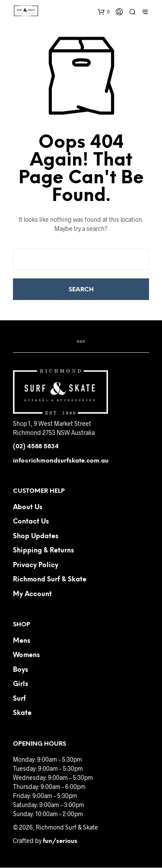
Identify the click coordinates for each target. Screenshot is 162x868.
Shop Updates (36, 536)
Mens (22, 641)
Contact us (31, 522)
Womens (26, 655)
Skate (22, 713)
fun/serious (60, 841)
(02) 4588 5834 (36, 447)
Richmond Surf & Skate (50, 580)
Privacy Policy (36, 565)
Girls (21, 684)
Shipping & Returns (43, 551)
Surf (19, 699)
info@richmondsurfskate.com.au (61, 461)
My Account (32, 594)
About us (28, 507)
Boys (21, 670)
